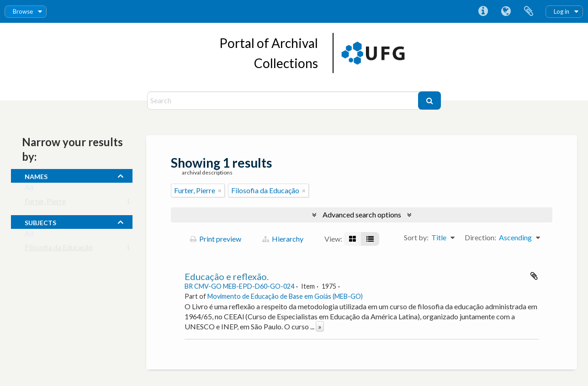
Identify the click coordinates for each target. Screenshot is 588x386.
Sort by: (416, 237)
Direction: (480, 237)
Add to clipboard (534, 276)
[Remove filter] (220, 190)
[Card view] (352, 239)
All (29, 189)
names (36, 175)
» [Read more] (320, 326)
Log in (562, 11)
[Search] (284, 100)
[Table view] (370, 239)
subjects (40, 222)
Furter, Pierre (45, 203)
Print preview (216, 239)
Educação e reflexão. (227, 276)
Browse (23, 11)
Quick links (483, 11)
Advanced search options (362, 214)
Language (506, 11)
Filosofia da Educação (59, 249)
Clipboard (529, 11)
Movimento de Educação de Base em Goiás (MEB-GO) (285, 296)
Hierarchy (283, 239)
